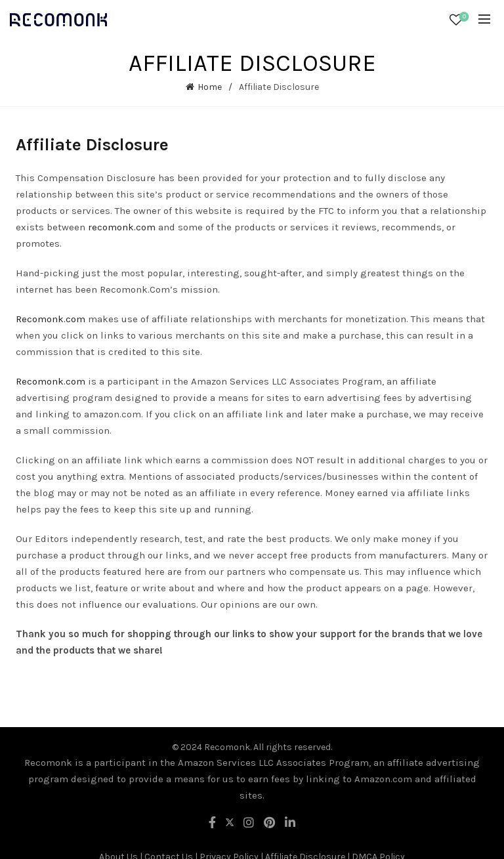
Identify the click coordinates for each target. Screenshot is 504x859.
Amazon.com (383, 779)
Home (210, 87)
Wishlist (463, 17)
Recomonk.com (51, 319)
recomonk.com (122, 227)
